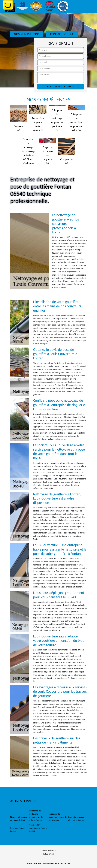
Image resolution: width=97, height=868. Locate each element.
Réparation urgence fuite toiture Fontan (76, 819)
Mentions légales (63, 864)
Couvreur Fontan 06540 (17, 830)
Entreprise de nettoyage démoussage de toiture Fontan (36, 815)
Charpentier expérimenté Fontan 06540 (38, 828)
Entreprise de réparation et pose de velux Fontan (58, 817)
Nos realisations (27, 34)
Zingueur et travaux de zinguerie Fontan (19, 819)
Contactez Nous (62, 34)
